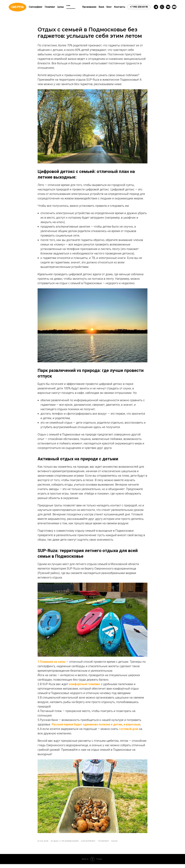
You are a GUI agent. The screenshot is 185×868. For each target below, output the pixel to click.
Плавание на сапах (53, 664)
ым (138, 726)
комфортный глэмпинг (84, 686)
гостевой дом (129, 731)
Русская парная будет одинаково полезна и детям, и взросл (94, 726)
